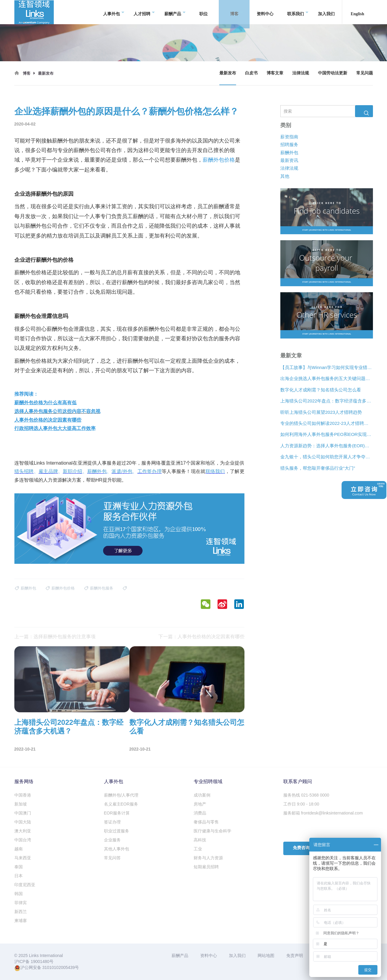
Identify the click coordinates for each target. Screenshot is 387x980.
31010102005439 (58, 967)
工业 (198, 849)
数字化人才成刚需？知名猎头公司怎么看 (321, 390)
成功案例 (202, 795)
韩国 (19, 894)
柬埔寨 (21, 921)
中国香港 (23, 795)
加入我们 (326, 12)
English (357, 12)
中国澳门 (23, 813)
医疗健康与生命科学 (212, 831)
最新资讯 (289, 160)
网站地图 (266, 955)
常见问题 (365, 73)
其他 (285, 176)
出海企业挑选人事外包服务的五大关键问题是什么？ (327, 378)
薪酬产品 (175, 12)
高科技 (200, 840)
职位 (204, 12)
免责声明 (295, 955)
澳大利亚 (23, 831)
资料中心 (265, 12)
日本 (19, 876)
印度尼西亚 (25, 885)
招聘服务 (289, 144)
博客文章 (275, 73)
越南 (19, 849)
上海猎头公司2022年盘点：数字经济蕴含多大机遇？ (327, 401)
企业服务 (112, 840)
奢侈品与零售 (206, 822)
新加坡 (21, 804)
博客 (237, 12)
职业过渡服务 (117, 831)
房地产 (200, 804)
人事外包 (114, 12)
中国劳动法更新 (333, 73)
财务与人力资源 (208, 858)
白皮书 (251, 73)
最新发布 (228, 73)
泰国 (19, 867)
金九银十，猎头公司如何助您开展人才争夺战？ (327, 457)
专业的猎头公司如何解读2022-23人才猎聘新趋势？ (327, 423)
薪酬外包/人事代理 (121, 795)
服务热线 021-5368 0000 (306, 795)
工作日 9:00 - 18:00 (301, 804)
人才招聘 (144, 12)
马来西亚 (23, 858)
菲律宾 (21, 903)
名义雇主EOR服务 (121, 804)
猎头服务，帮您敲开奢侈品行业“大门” (318, 468)
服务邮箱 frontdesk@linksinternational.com (323, 813)
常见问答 (112, 858)
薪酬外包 (289, 152)
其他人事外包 (117, 849)
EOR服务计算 (117, 813)
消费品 (200, 813)
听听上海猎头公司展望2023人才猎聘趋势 (321, 412)
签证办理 (112, 822)
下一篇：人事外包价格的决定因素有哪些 (201, 637)
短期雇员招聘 (206, 867)
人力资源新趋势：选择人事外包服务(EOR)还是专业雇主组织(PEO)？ (327, 446)
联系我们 (298, 12)
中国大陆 (23, 822)
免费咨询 (301, 848)
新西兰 (21, 912)
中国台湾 (23, 840)
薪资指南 (289, 137)
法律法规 (301, 73)
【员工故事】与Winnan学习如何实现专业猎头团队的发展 (327, 367)
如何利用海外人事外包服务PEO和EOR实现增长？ (327, 434)
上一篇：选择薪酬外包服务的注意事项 (55, 637)
